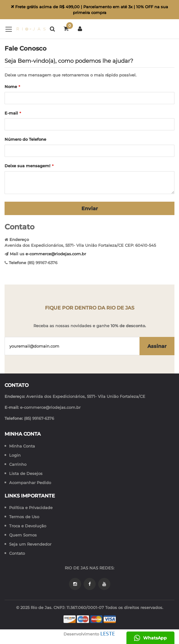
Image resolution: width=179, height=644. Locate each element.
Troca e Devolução (28, 526)
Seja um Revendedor (30, 544)
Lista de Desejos (26, 473)
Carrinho (18, 464)
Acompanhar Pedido (30, 483)
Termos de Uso (24, 517)
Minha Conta (22, 446)
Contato (17, 553)
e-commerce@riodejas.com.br (56, 254)
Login (15, 455)
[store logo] (25, 29)
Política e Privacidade (31, 508)
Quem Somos (23, 535)
